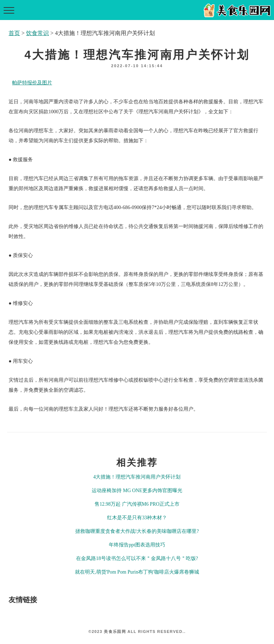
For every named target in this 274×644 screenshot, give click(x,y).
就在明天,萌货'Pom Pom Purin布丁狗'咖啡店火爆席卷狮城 (137, 572)
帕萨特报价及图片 (32, 83)
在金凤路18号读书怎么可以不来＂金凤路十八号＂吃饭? (137, 558)
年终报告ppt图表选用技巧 (137, 545)
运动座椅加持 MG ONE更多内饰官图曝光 (137, 491)
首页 (14, 33)
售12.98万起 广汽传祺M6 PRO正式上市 (137, 504)
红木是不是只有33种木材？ (137, 518)
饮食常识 (37, 33)
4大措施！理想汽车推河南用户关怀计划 (137, 477)
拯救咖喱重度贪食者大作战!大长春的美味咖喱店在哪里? (137, 531)
